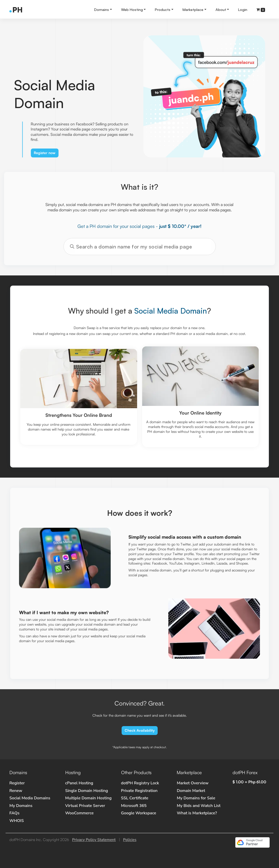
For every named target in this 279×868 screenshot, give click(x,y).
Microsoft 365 (134, 806)
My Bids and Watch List (199, 806)
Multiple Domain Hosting (88, 798)
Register (17, 783)
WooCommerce (79, 813)
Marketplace (193, 9)
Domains (102, 9)
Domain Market (191, 791)
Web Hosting (132, 9)
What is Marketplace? (197, 813)
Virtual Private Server (85, 806)
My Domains (21, 806)
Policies (130, 840)
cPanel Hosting (79, 783)
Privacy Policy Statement (94, 840)
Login (243, 9)
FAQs (14, 813)
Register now (45, 153)
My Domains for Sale (196, 798)
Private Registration (139, 791)
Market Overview (193, 783)
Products (163, 9)
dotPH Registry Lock (140, 783)
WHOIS (17, 821)
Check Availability (140, 730)
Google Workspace (139, 813)
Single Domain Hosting (87, 791)
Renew (16, 791)
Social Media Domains (30, 798)
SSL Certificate (135, 798)
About (221, 9)
